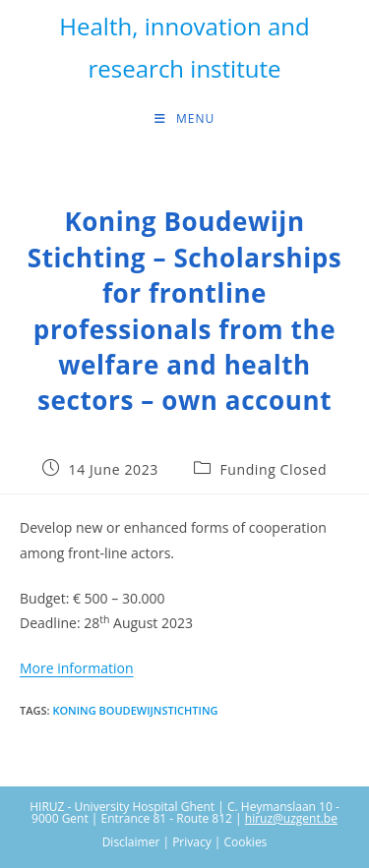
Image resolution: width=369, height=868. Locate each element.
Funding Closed (273, 469)
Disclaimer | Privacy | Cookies (185, 842)
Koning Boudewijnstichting (135, 710)
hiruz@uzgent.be (291, 818)
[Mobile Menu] (184, 119)
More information (76, 668)
